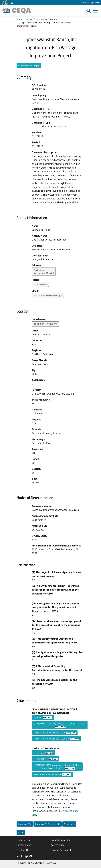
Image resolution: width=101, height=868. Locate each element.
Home (19, 19)
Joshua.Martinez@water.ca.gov (48, 295)
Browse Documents (62, 850)
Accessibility (57, 845)
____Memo (43, 753)
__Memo (43, 717)
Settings (95, 3)
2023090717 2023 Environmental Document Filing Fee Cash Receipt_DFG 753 (57, 767)
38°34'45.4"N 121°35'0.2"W (46, 324)
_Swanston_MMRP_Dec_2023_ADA (55, 733)
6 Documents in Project (29, 66)
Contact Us (85, 2)
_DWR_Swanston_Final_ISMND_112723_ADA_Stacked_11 (60, 725)
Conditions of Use (61, 840)
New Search (69, 824)
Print (21, 832)
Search (29, 19)
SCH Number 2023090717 (48, 19)
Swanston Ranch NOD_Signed (52, 774)
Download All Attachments (48, 824)
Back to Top (23, 840)
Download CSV (25, 824)
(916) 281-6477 (40, 284)
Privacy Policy (24, 845)
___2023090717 (46, 759)
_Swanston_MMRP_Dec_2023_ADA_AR (57, 739)
